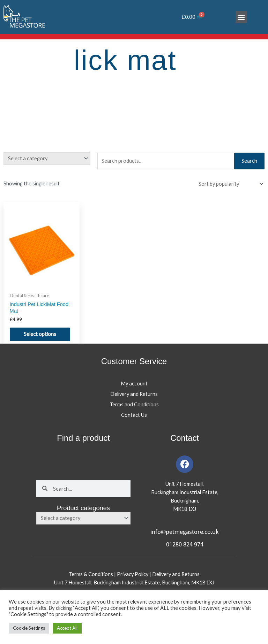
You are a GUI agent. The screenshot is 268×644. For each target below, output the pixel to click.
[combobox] (47, 159)
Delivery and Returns (134, 394)
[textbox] (44, 159)
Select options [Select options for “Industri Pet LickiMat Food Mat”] (40, 334)
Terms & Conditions (91, 574)
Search (249, 161)
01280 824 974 (185, 544)
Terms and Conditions (134, 404)
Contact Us (134, 415)
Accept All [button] (67, 628)
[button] (241, 17)
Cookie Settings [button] (29, 628)
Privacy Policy (133, 574)
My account (134, 384)
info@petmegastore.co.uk (185, 532)
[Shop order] (229, 184)
